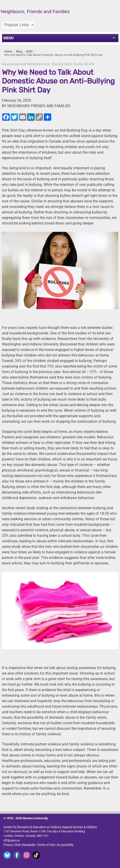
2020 (29, 51)
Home (8, 51)
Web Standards (25, 845)
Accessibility (65, 845)
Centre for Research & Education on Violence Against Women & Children (50, 827)
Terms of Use (46, 845)
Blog (19, 51)
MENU (9, 38)
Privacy (8, 845)
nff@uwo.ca (12, 840)
